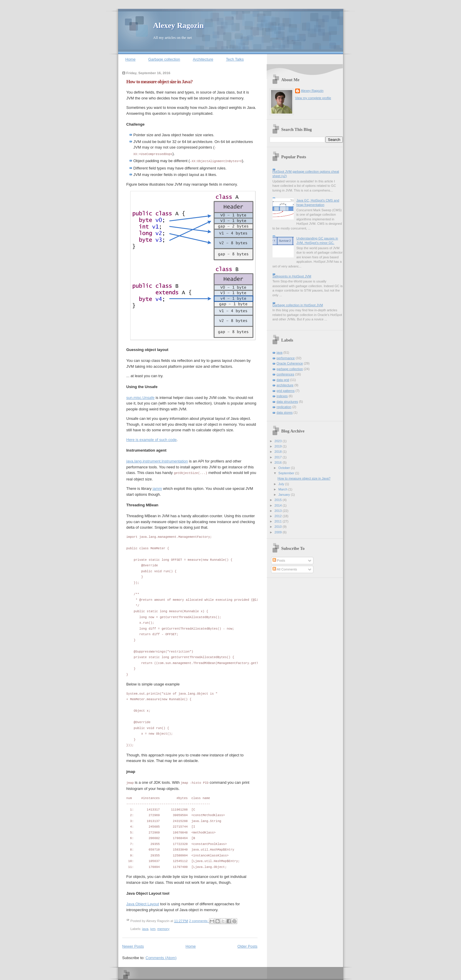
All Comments (285, 569)
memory (163, 927)
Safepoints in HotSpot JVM (292, 276)
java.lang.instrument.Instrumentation (157, 460)
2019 (279, 446)
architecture (285, 385)
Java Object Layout (143, 902)
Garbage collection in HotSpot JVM (298, 305)
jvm (153, 927)
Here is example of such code (152, 439)
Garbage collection (164, 59)
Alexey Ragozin (179, 25)
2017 (279, 457)
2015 (279, 500)
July (282, 484)
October (285, 468)
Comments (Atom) (161, 956)
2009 (279, 532)
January (285, 495)
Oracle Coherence (290, 363)
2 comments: (199, 919)
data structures (287, 402)
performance (286, 358)
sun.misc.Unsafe (141, 397)
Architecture (203, 59)
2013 (279, 511)
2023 (279, 441)
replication (284, 407)
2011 (279, 521)
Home (130, 59)
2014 (279, 505)
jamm (157, 487)
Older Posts (248, 945)
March (283, 489)
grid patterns (286, 391)
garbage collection (290, 369)
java (145, 927)
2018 (279, 452)
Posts (279, 560)
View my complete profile (313, 98)
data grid (283, 380)
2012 (279, 516)
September (287, 473)
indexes (282, 396)
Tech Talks (235, 59)
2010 (279, 527)
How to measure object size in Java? (160, 82)
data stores (285, 412)
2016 (279, 462)
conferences (285, 374)
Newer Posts (133, 945)
